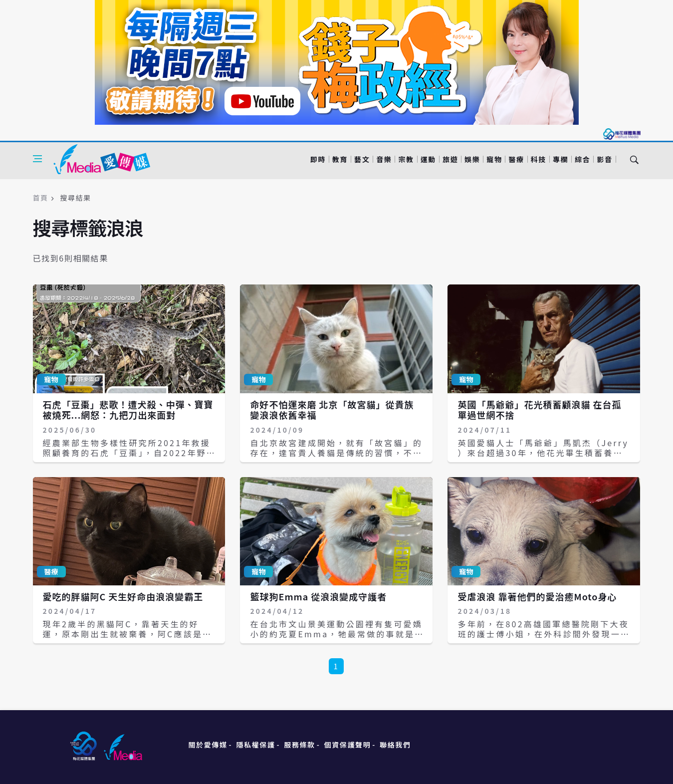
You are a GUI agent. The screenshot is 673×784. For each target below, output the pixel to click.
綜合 (582, 159)
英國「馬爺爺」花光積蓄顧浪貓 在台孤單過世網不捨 (539, 410)
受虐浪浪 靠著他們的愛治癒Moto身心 (537, 596)
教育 (340, 159)
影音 (604, 159)
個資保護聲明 (348, 745)
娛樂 (472, 159)
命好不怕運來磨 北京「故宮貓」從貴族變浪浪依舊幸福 (332, 410)
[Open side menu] (37, 159)
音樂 (384, 159)
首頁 (41, 198)
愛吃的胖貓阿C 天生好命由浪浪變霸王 (123, 596)
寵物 (494, 159)
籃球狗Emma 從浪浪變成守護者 (318, 596)
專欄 (561, 159)
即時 (318, 159)
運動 (428, 159)
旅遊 (450, 159)
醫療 (516, 159)
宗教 (406, 159)
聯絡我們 (395, 745)
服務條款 (299, 745)
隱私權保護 (255, 745)
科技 (539, 159)
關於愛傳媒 (208, 745)
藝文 (362, 159)
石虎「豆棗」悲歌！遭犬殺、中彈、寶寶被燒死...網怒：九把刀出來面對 (128, 410)
